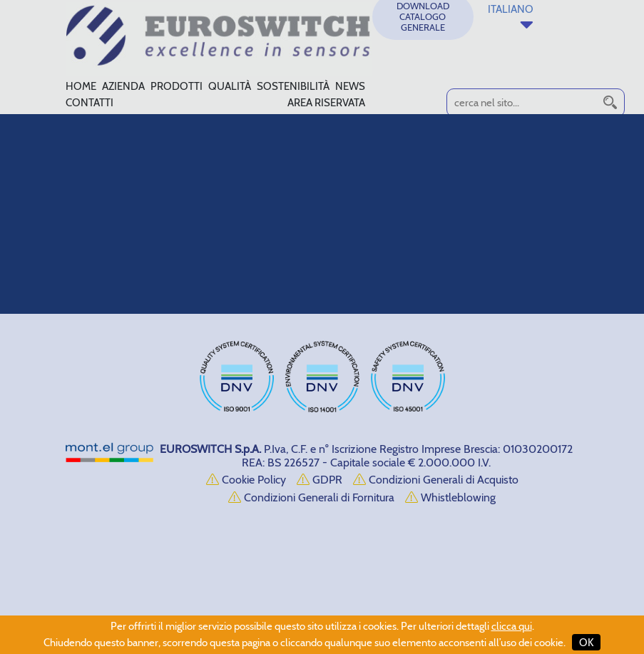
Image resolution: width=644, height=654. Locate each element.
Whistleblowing (450, 497)
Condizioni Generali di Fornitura (311, 497)
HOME (81, 86)
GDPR (320, 480)
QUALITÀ (230, 86)
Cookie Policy (246, 480)
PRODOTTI (177, 86)
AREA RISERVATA (326, 103)
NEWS (350, 86)
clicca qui (512, 626)
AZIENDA (123, 86)
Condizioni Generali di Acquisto (436, 480)
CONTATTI (90, 103)
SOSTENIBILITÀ (293, 86)
